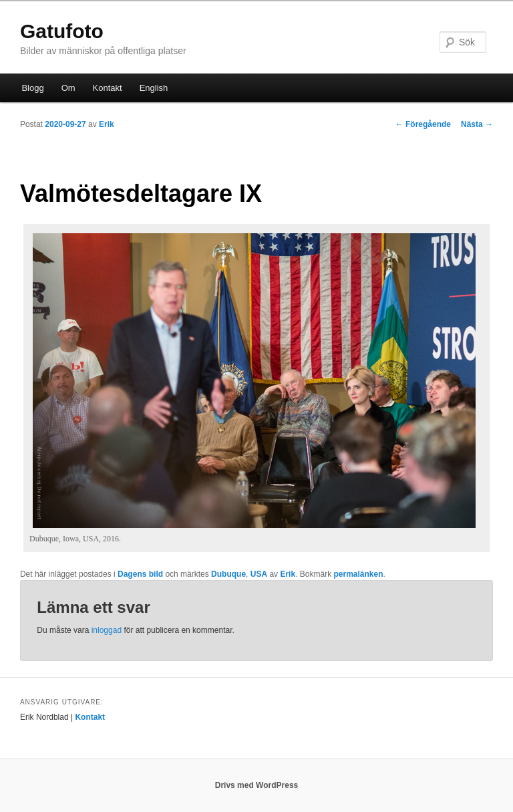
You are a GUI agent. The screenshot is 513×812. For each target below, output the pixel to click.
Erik (107, 124)
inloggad (107, 630)
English (154, 88)
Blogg (32, 88)
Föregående (423, 124)
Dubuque (228, 574)
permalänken (358, 574)
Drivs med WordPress (257, 785)
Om (68, 88)
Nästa (477, 124)
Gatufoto (62, 31)
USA (259, 574)
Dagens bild (140, 574)
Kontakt (108, 88)
